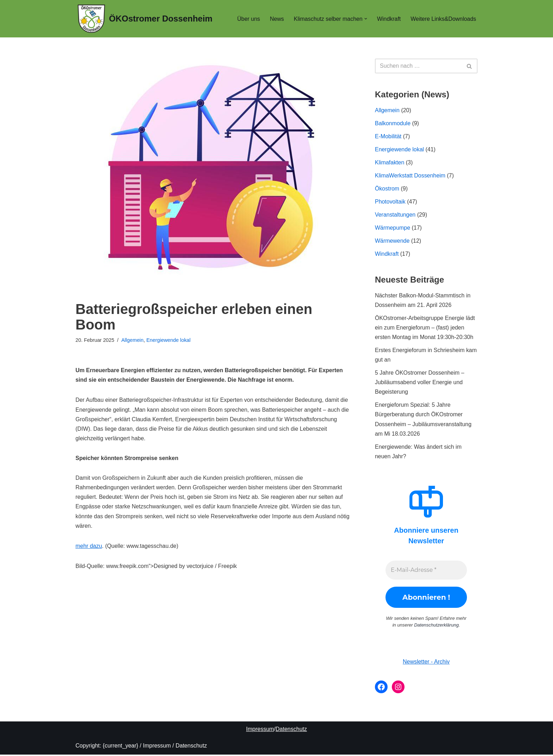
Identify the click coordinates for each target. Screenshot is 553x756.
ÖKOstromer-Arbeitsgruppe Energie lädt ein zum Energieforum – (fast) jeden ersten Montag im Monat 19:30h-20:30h (425, 328)
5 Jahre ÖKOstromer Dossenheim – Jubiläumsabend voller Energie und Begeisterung (420, 383)
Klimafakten (390, 163)
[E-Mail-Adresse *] (426, 571)
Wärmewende (392, 241)
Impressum (260, 730)
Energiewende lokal (169, 340)
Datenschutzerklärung (436, 626)
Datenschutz (291, 730)
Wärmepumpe (393, 228)
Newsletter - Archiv (426, 663)
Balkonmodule (393, 123)
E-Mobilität (388, 136)
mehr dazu (89, 547)
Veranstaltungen (395, 215)
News (276, 19)
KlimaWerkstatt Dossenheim (410, 176)
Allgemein (132, 340)
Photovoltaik (390, 202)
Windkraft (389, 19)
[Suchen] (418, 66)
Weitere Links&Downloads (443, 19)
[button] (365, 19)
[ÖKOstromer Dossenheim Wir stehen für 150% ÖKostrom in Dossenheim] (145, 19)
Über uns (248, 19)
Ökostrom (387, 189)
